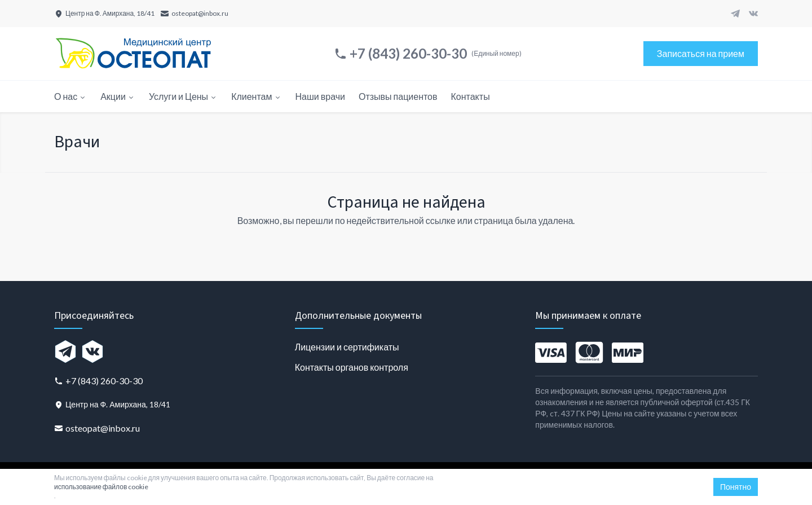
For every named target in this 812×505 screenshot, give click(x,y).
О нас (70, 96)
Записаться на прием (701, 53)
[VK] (753, 14)
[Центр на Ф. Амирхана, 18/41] (104, 14)
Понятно (736, 487)
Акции (118, 96)
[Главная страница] (133, 54)
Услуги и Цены (183, 96)
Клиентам (256, 96)
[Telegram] (735, 14)
